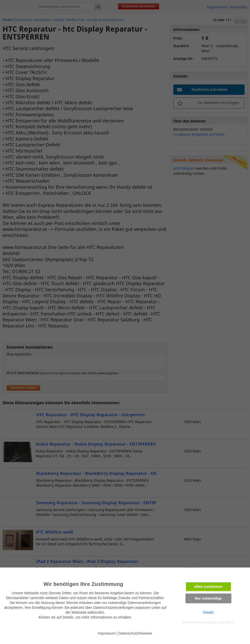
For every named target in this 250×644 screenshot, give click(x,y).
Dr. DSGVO (228, 622)
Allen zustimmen (208, 587)
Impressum (107, 633)
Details (208, 612)
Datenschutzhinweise (135, 633)
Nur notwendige (208, 598)
